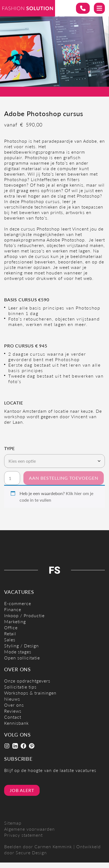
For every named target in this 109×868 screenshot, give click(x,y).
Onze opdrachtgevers (27, 681)
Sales (10, 640)
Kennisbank (17, 723)
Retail (10, 634)
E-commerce (18, 603)
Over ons (14, 705)
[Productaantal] (12, 478)
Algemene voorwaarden (29, 829)
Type (9, 448)
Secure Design (31, 852)
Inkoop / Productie (24, 615)
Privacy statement (23, 835)
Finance (13, 609)
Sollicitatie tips (20, 687)
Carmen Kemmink (53, 846)
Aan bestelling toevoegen (64, 478)
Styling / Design (21, 646)
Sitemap (13, 823)
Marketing (15, 621)
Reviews (13, 711)
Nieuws (12, 699)
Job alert (22, 790)
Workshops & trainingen (30, 693)
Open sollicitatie (22, 658)
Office (11, 627)
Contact (13, 717)
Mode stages (18, 652)
